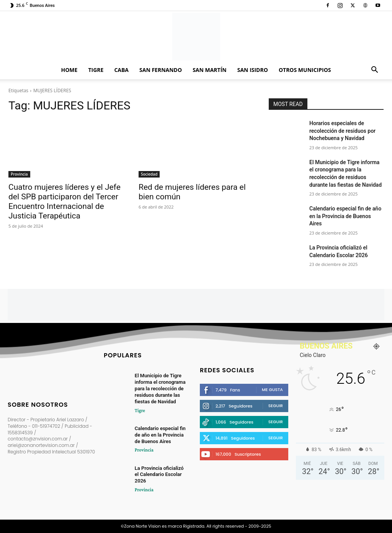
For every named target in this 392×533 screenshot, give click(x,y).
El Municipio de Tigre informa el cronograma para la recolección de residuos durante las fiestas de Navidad (160, 389)
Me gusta (272, 390)
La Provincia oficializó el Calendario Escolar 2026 (159, 474)
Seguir (276, 406)
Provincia (19, 174)
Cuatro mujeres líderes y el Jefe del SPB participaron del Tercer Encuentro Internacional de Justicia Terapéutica (65, 201)
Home (69, 70)
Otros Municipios (305, 70)
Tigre (96, 70)
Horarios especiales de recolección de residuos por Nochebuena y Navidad (342, 131)
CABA (121, 70)
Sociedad (149, 174)
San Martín (210, 70)
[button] (374, 71)
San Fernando (161, 70)
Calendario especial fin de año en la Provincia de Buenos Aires (345, 216)
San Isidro (253, 70)
